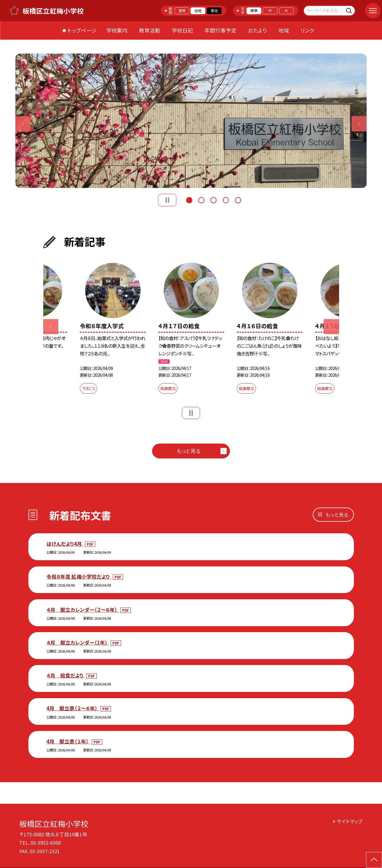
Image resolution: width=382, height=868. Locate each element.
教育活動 (150, 30)
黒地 (214, 11)
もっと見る (189, 451)
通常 (182, 11)
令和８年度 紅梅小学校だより (79, 576)
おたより (257, 30)
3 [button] (213, 199)
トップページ (82, 30)
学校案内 (117, 30)
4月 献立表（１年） (68, 741)
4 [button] (226, 199)
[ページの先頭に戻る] (374, 860)
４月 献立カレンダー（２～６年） (83, 610)
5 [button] (238, 199)
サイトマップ (350, 821)
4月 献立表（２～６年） (73, 708)
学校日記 (182, 30)
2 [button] (201, 199)
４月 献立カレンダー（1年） (78, 642)
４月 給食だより (66, 675)
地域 (284, 30)
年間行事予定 (220, 30)
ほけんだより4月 (65, 544)
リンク (307, 30)
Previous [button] (23, 124)
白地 (198, 11)
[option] (191, 121)
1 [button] (189, 199)
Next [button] (359, 124)
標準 (254, 11)
